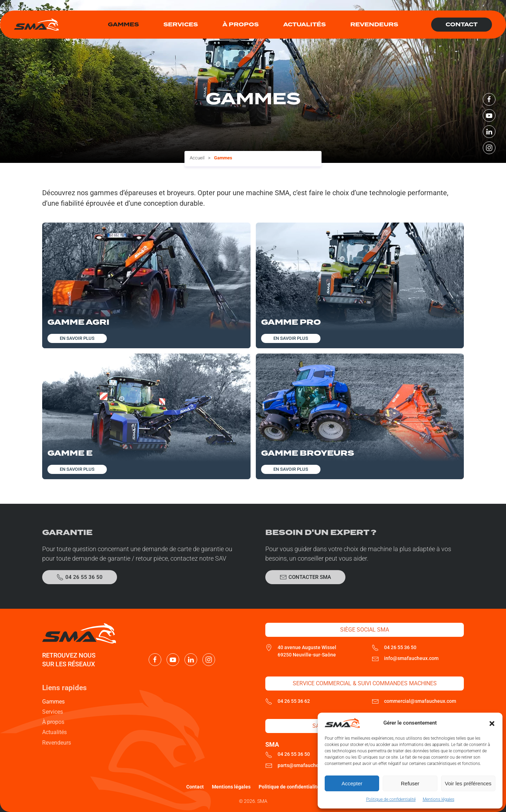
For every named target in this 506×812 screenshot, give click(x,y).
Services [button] (181, 25)
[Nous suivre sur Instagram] (489, 148)
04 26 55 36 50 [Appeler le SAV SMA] (80, 577)
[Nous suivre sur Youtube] (489, 115)
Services (53, 712)
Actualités (304, 25)
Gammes (53, 702)
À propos (241, 25)
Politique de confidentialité (391, 799)
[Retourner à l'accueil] (36, 25)
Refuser (410, 783)
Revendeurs (374, 25)
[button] (492, 723)
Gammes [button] (123, 25)
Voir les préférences (468, 783)
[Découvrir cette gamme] (146, 285)
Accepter (352, 783)
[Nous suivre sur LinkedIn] (489, 132)
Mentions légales (439, 799)
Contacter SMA (305, 577)
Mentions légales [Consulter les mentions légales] (231, 787)
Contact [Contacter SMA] (462, 25)
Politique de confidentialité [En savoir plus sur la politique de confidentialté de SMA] (289, 787)
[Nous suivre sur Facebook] (489, 99)
